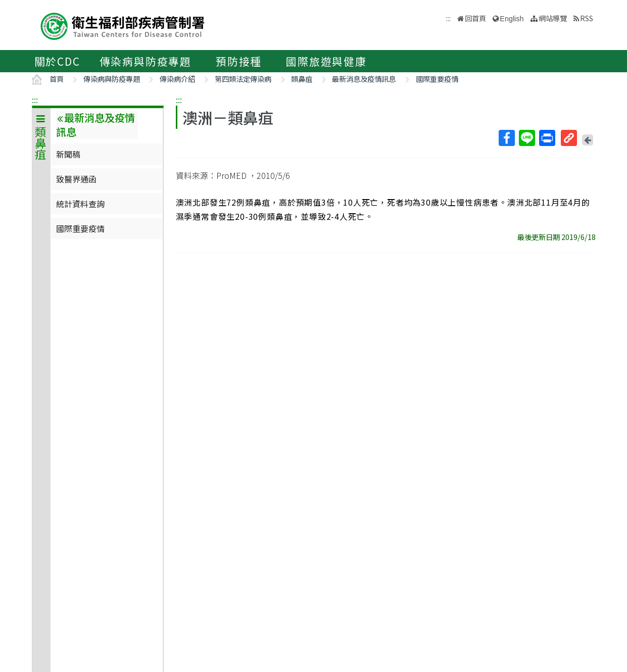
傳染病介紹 (177, 79)
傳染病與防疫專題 (146, 61)
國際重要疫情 (437, 79)
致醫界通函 (76, 179)
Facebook (506, 138)
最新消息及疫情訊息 (364, 79)
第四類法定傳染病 (243, 79)
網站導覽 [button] (553, 18)
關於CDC (57, 61)
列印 (547, 138)
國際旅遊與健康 (326, 61)
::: (35, 100)
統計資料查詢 (80, 204)
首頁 (57, 79)
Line (526, 138)
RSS (587, 18)
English (512, 19)
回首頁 (475, 18)
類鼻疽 (302, 79)
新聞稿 (68, 154)
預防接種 (239, 61)
